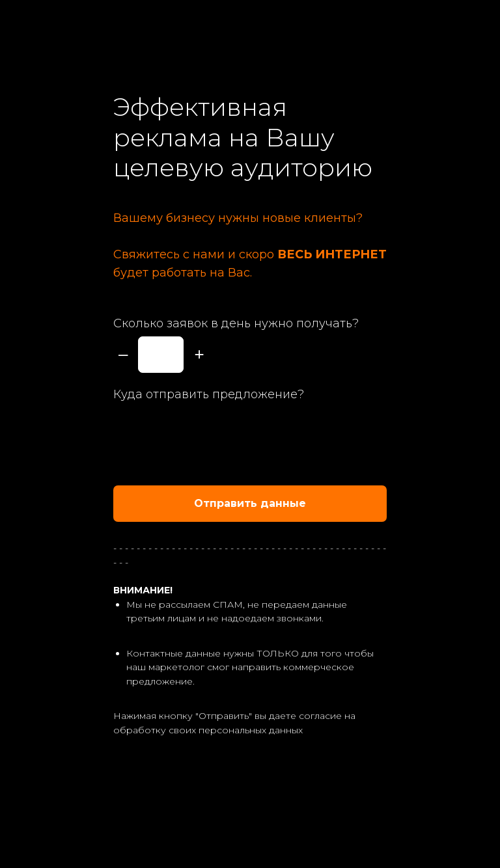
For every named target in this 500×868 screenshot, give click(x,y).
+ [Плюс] (199, 354)
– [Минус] (123, 354)
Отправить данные (290, 504)
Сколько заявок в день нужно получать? (236, 323)
